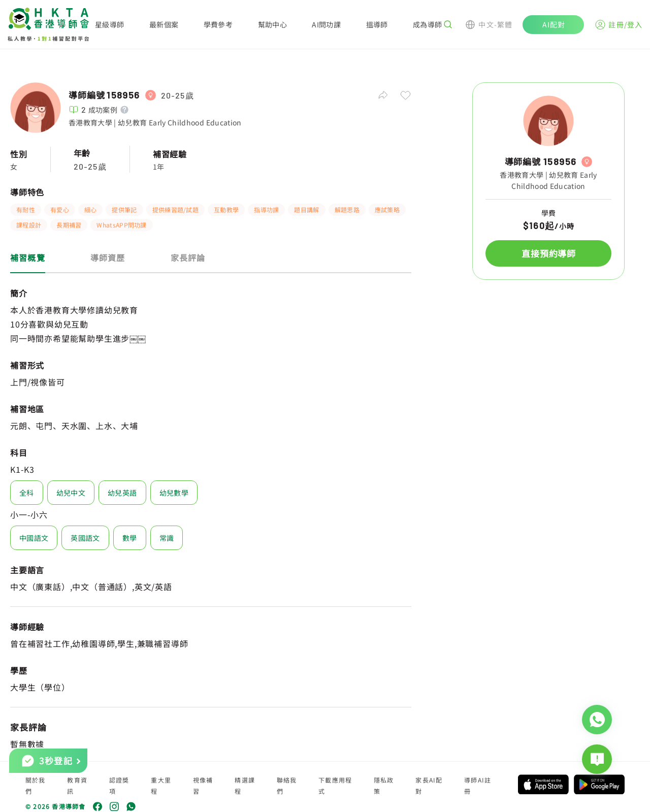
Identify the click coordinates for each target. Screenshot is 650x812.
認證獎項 (119, 785)
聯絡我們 (287, 785)
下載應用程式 (335, 785)
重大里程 (161, 785)
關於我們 (36, 785)
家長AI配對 (429, 785)
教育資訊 (77, 785)
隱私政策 (384, 785)
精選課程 (245, 785)
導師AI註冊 (478, 785)
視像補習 (203, 785)
